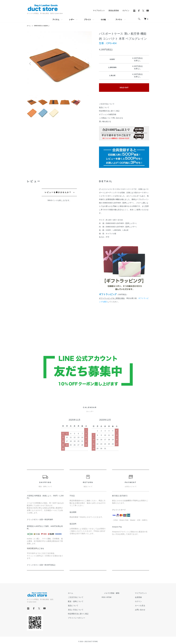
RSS (113, 597)
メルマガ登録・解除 (118, 593)
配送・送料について (87, 601)
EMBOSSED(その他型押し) (44, 26)
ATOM (118, 597)
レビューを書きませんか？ (58, 192)
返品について (104, 107)
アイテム (56, 20)
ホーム (29, 26)
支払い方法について (87, 610)
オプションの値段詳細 (108, 114)
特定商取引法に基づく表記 (109, 111)
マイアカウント (99, 10)
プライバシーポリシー (88, 618)
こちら (41, 548)
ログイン (126, 10)
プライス (87, 20)
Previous (31, 64)
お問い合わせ (142, 610)
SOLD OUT (124, 88)
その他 (103, 20)
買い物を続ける (105, 121)
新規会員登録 (114, 10)
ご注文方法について (107, 104)
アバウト (119, 20)
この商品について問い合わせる (111, 118)
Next (88, 64)
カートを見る (142, 606)
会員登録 (141, 597)
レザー (72, 20)
